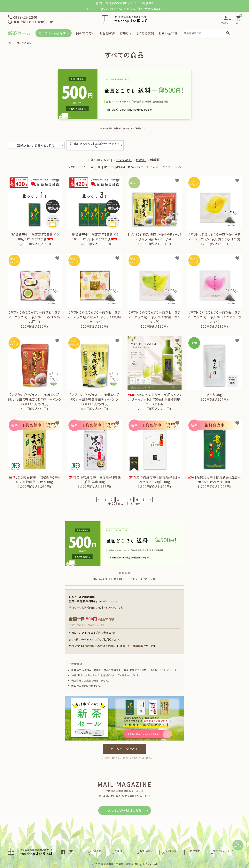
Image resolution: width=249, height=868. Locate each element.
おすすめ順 (124, 160)
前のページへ (77, 167)
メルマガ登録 (185, 852)
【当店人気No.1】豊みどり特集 (35, 145)
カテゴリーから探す (52, 33)
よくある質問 (145, 33)
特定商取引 (204, 852)
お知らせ (126, 33)
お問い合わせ (168, 33)
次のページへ (172, 167)
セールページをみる (124, 749)
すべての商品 (24, 43)
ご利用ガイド (145, 852)
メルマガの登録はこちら (125, 810)
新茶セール (19, 33)
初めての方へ (86, 33)
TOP (10, 43)
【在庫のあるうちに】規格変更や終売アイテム (94, 145)
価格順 (141, 160)
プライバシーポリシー (227, 852)
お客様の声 (107, 33)
